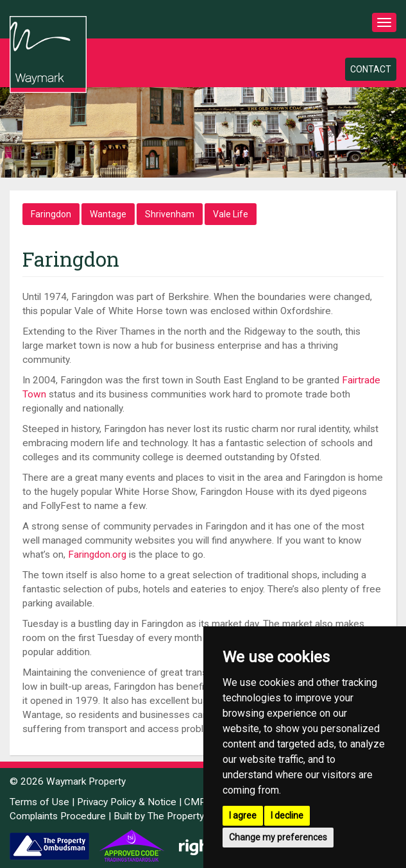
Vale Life (231, 214)
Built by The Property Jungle (174, 816)
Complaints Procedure (58, 816)
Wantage (108, 214)
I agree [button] (243, 815)
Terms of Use (39, 802)
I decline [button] (287, 815)
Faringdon (51, 214)
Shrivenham (170, 214)
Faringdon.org (97, 555)
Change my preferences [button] (278, 837)
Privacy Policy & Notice (127, 802)
